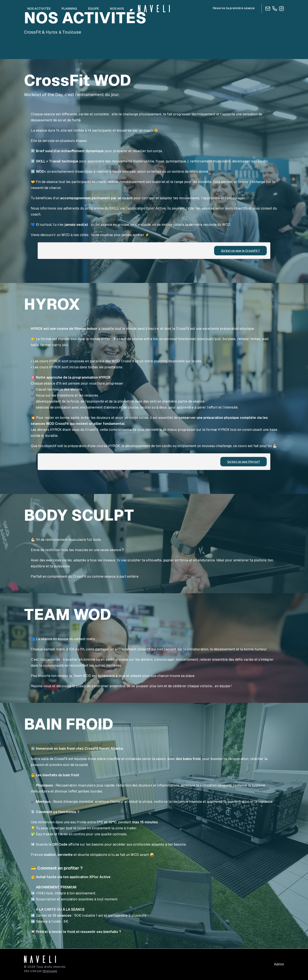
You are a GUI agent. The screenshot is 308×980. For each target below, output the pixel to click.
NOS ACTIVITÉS (39, 9)
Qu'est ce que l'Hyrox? (244, 462)
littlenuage (50, 971)
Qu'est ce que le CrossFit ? (240, 251)
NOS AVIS (117, 9)
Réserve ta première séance (234, 8)
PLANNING (69, 9)
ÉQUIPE (93, 9)
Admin (279, 964)
